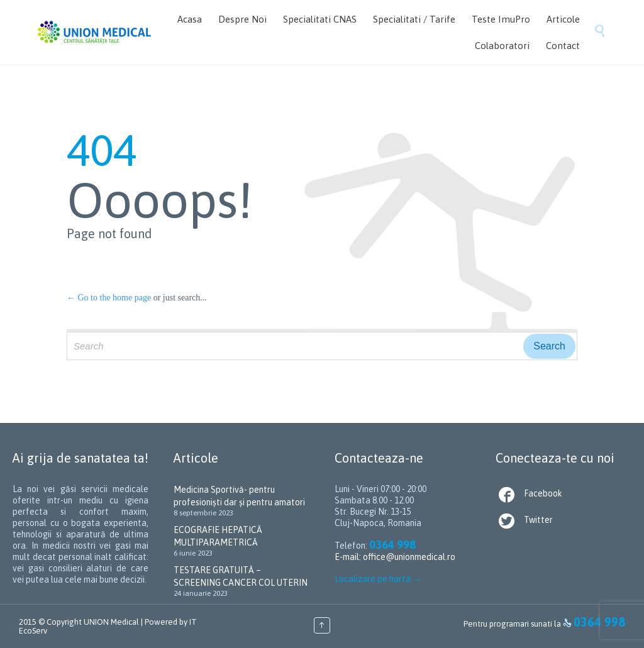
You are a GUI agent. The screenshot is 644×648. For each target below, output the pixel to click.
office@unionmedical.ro (409, 557)
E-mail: (349, 557)
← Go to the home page (109, 298)
